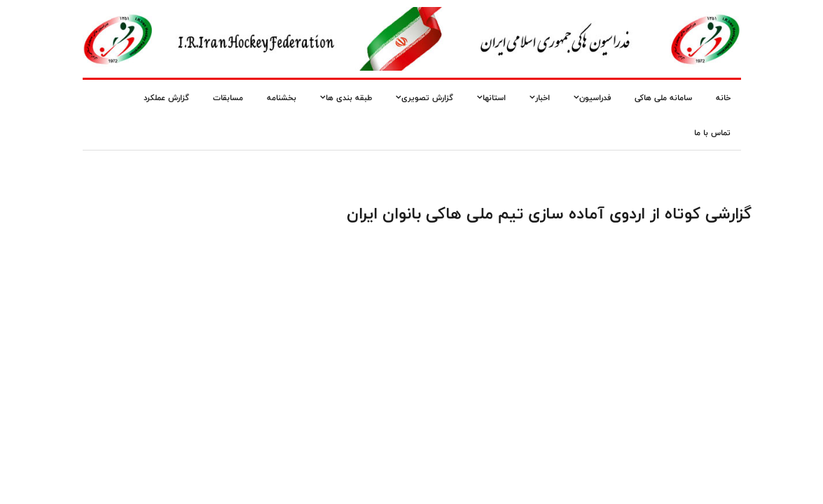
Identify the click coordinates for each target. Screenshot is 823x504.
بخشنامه (282, 97)
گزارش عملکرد (166, 97)
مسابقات (228, 97)
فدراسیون (592, 97)
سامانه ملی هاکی (663, 97)
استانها (491, 97)
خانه (723, 97)
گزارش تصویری (424, 97)
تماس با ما (712, 132)
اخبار (540, 97)
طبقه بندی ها (346, 97)
